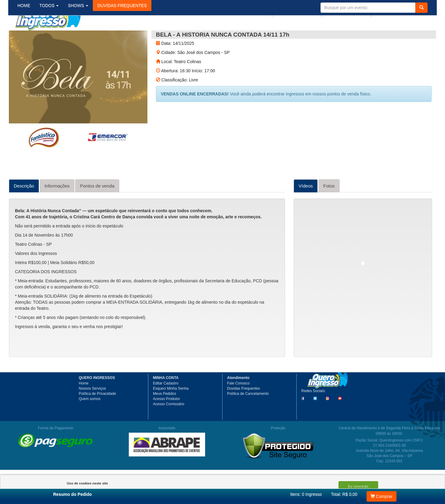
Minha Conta (345, 11)
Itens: (306, 494)
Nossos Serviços (92, 410)
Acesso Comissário (169, 426)
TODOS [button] (54, 36)
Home (84, 405)
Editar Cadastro (166, 405)
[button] (127, 36)
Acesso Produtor (166, 421)
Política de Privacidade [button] (97, 416)
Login (264, 11)
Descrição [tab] (24, 208)
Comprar (382, 496)
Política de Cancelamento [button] (248, 416)
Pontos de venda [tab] (97, 208)
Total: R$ (344, 494)
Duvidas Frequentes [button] (243, 410)
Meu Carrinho (399, 11)
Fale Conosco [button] (238, 405)
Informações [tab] (57, 208)
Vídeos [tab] (306, 208)
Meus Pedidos (165, 416)
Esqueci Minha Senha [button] (171, 410)
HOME (29, 36)
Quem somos (90, 421)
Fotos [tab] (329, 208)
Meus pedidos (297, 11)
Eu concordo (358, 486)
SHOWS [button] (83, 36)
